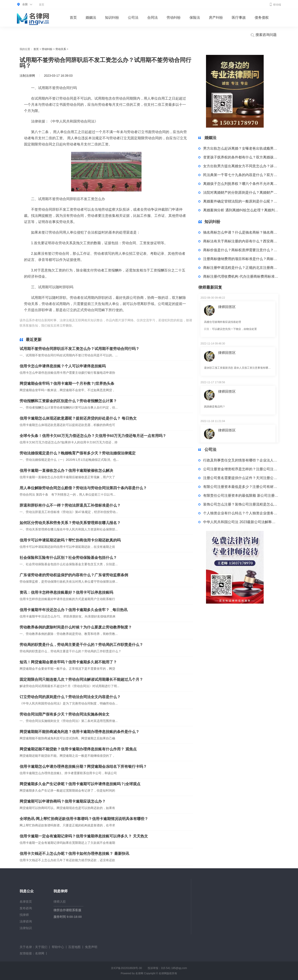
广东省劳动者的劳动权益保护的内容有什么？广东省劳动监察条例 (74, 575)
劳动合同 (115, 325)
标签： (81, 325)
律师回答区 (227, 307)
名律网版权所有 (168, 973)
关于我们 (41, 947)
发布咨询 (26, 908)
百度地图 (74, 947)
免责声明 (91, 947)
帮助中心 (58, 947)
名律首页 (26, 902)
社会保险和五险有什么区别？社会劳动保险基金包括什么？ (68, 558)
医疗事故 (239, 18)
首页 (42, 5)
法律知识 (26, 928)
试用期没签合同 (97, 325)
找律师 (24, 915)
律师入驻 (60, 902)
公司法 (133, 18)
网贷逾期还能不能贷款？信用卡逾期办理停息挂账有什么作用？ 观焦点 (78, 749)
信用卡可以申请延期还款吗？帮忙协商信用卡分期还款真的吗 (70, 540)
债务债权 (262, 18)
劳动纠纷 (174, 18)
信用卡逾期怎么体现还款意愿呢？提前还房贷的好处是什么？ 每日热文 (78, 418)
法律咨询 (26, 921)
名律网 (40, 953)
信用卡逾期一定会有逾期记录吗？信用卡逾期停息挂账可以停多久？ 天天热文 (84, 836)
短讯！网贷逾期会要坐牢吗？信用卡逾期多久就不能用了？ (68, 662)
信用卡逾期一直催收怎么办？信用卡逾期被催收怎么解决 (66, 471)
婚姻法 (91, 18)
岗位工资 (128, 325)
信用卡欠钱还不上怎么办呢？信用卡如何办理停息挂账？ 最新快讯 (74, 854)
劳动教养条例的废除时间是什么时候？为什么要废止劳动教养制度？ (76, 627)
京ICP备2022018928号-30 (126, 968)
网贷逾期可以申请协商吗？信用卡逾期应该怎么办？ (63, 801)
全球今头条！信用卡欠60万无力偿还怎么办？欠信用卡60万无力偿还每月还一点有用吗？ (93, 436)
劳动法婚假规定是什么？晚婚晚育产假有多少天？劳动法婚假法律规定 (78, 453)
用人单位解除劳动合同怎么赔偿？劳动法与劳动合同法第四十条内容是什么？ (83, 488)
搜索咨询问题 (263, 35)
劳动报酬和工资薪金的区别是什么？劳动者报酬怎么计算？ (68, 401)
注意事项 (141, 325)
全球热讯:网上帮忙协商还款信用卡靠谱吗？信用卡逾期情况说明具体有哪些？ (84, 819)
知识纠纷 (112, 18)
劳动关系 (61, 49)
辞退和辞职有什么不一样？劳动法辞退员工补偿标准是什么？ (70, 505)
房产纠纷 (216, 18)
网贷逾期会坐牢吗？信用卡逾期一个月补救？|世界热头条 (67, 384)
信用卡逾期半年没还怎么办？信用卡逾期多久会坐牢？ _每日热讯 (74, 610)
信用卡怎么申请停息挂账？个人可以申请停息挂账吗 (63, 366)
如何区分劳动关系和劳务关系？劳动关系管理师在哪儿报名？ (70, 523)
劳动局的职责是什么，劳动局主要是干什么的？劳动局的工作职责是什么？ (81, 645)
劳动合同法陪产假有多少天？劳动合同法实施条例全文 (64, 714)
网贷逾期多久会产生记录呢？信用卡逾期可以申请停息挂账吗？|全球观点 (80, 784)
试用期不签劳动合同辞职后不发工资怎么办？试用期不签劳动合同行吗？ (79, 349)
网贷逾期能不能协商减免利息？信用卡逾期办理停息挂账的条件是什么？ (79, 732)
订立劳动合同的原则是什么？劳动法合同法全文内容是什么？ (70, 697)
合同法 (153, 18)
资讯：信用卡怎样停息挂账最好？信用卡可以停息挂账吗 (66, 592)
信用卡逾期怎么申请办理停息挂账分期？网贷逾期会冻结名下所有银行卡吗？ (83, 767)
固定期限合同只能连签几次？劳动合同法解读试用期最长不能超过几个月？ (81, 680)
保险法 (195, 18)
